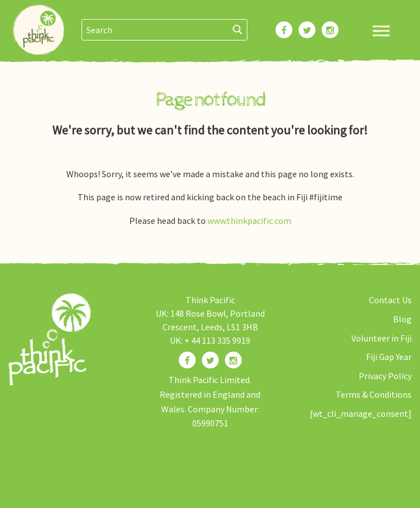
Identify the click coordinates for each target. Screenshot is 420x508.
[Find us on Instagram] (233, 360)
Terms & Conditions (374, 394)
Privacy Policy (385, 376)
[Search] (238, 30)
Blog (402, 319)
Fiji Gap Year (389, 357)
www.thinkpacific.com (249, 221)
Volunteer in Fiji (381, 338)
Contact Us (390, 300)
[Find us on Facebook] (187, 360)
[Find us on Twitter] (210, 360)
